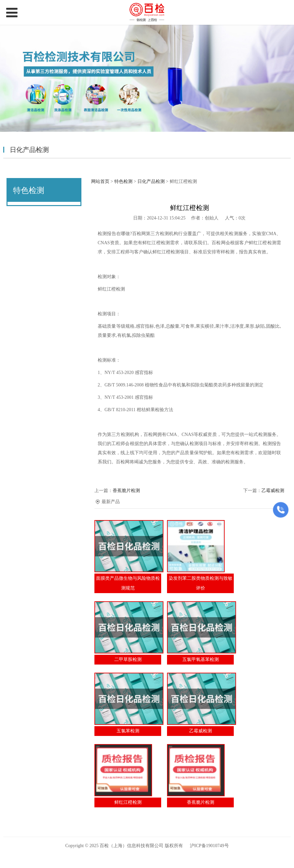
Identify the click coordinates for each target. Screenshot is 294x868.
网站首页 (100, 181)
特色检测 (123, 181)
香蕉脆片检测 (126, 491)
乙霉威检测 (273, 491)
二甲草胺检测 (128, 659)
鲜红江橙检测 (128, 802)
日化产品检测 (151, 181)
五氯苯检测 (128, 731)
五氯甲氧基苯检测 (201, 659)
